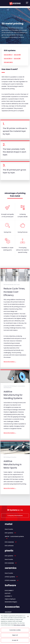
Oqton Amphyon (10, 599)
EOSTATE (8, 593)
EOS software (9, 546)
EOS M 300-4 (8, 59)
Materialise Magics (11, 602)
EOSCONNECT (9, 591)
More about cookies (19, 625)
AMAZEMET (8, 612)
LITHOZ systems (10, 577)
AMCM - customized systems (14, 536)
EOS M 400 (17, 55)
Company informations (15, 516)
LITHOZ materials (10, 580)
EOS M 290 (17, 59)
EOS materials (9, 542)
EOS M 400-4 (8, 55)
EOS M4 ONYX (8, 62)
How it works (9, 529)
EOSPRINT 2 (8, 596)
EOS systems (9, 533)
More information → (10, 362)
